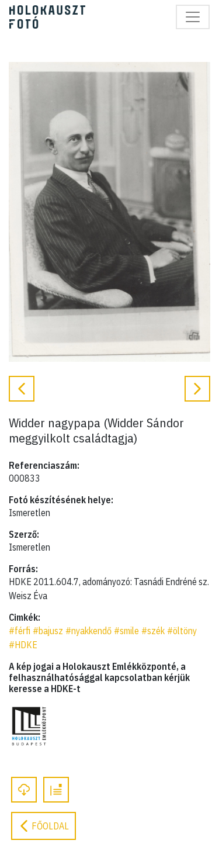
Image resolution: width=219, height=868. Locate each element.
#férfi (20, 631)
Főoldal (44, 826)
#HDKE (23, 645)
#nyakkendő (88, 631)
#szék (153, 631)
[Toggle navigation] (193, 17)
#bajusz (48, 631)
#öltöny (182, 631)
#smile (126, 631)
